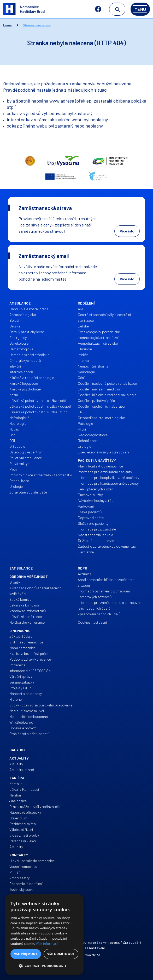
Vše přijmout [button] (26, 954)
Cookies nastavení (90, 948)
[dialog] (44, 934)
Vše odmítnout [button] (61, 954)
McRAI (96, 955)
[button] (44, 966)
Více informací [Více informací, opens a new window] (47, 944)
